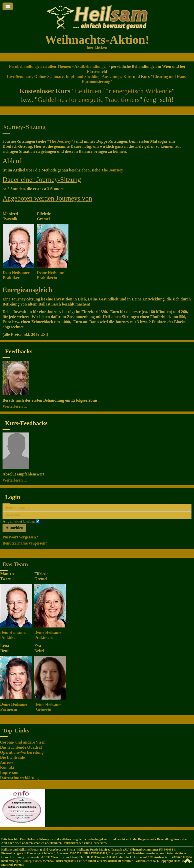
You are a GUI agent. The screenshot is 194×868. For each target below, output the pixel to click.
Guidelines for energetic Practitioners (89, 100)
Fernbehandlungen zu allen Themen (40, 66)
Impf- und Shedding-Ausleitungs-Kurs (99, 77)
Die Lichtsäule (12, 757)
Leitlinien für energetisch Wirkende (123, 91)
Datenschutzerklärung (19, 778)
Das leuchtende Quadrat (21, 747)
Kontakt (7, 767)
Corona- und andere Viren (23, 742)
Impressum (10, 773)
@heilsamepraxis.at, (29, 861)
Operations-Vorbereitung (22, 752)
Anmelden (14, 528)
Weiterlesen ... (15, 406)
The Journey (60, 141)
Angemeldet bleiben (19, 521)
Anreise (7, 762)
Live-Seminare (20, 77)
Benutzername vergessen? (25, 543)
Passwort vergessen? (20, 537)
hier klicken (97, 47)
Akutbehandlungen (91, 66)
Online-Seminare (49, 77)
